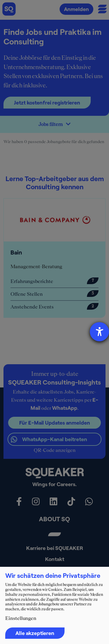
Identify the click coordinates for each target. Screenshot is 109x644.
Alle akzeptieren (35, 633)
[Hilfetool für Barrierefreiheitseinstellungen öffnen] (99, 332)
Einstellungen (21, 618)
